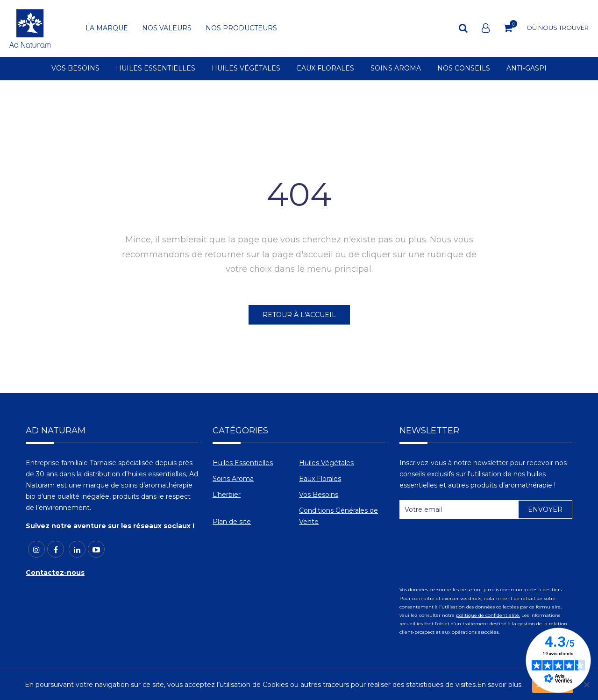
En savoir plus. (500, 685)
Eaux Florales (320, 479)
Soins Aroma (233, 479)
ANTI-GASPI (527, 69)
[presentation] (470, 549)
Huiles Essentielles (243, 463)
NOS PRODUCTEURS (241, 28)
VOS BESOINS (75, 69)
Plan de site (232, 522)
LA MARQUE (107, 28)
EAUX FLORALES (325, 69)
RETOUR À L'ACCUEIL (299, 315)
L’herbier (227, 495)
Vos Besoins (319, 495)
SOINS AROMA (396, 69)
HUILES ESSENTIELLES (156, 69)
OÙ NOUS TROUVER (558, 28)
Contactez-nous (55, 573)
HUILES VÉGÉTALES (246, 69)
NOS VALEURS (167, 28)
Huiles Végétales (326, 463)
